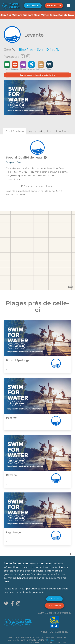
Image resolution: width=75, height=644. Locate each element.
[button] (69, 6)
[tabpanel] (37, 168)
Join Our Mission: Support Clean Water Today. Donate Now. (37, 15)
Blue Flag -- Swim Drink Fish (40, 49)
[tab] (15, 131)
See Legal (52, 640)
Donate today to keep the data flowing (37, 75)
